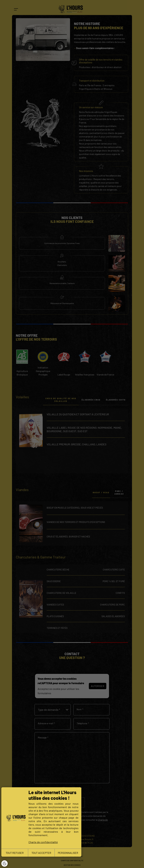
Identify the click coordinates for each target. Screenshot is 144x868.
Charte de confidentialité (43, 842)
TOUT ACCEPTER (41, 853)
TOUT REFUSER (15, 853)
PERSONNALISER (68, 853)
